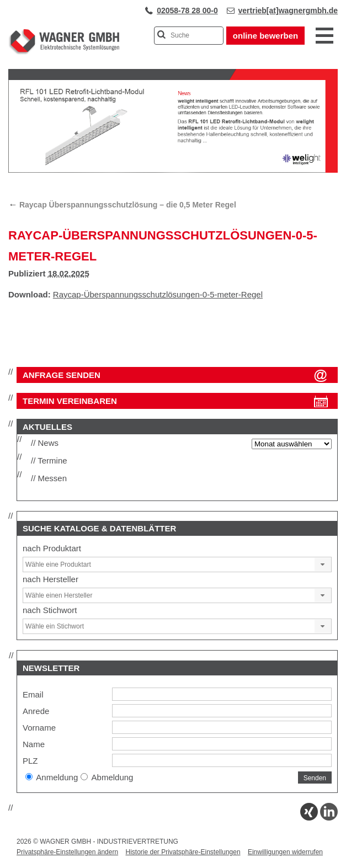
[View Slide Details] (173, 171)
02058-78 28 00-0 (187, 10)
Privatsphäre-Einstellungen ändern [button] (67, 852)
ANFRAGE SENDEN (62, 375)
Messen (53, 478)
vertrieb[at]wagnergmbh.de (288, 10)
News (49, 443)
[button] (323, 565)
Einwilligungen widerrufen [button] (285, 852)
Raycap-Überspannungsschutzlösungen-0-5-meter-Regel (158, 294)
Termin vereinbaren (70, 401)
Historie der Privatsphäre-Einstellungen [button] (183, 852)
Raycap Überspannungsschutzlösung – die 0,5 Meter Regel (122, 205)
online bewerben (265, 36)
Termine (52, 460)
